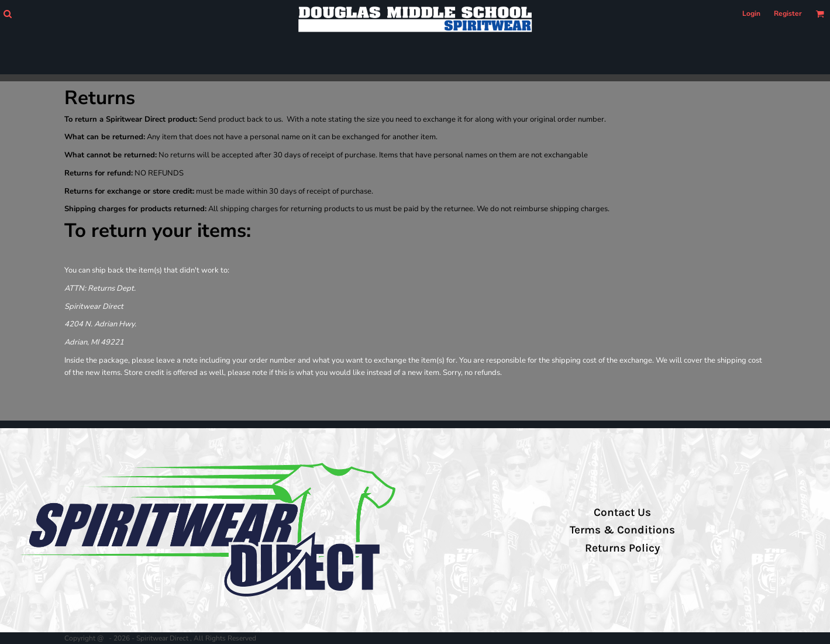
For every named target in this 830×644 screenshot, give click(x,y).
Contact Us (622, 512)
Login (751, 13)
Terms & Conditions (622, 530)
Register (788, 13)
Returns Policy (622, 548)
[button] (7, 14)
